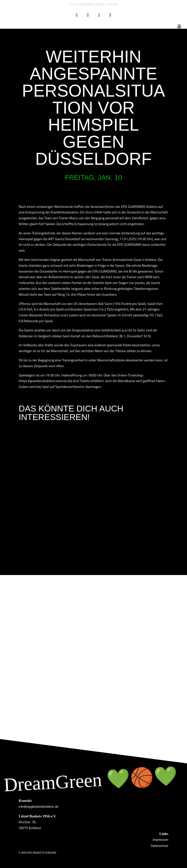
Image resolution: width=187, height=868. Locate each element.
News (101, 4)
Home (74, 4)
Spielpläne (88, 4)
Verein (113, 4)
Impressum (160, 840)
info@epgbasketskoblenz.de (39, 807)
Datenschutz (159, 846)
